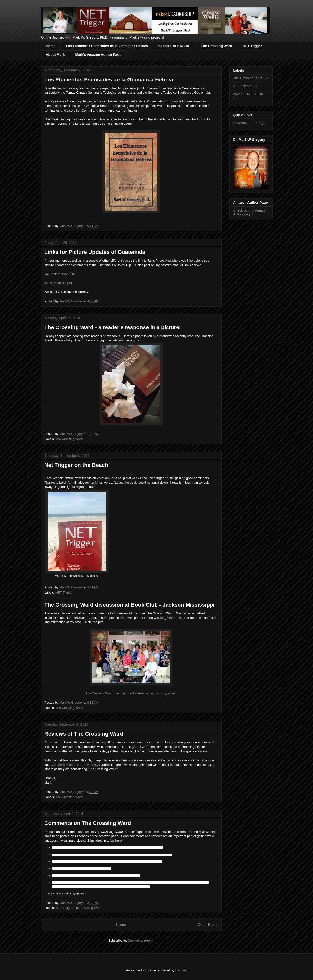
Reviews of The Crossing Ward (84, 734)
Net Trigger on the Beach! (77, 465)
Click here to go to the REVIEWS (74, 765)
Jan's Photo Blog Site (60, 283)
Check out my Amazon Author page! (250, 212)
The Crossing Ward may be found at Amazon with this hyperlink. (131, 693)
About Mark (55, 55)
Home (51, 46)
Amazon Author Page (249, 123)
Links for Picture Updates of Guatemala (95, 252)
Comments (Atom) (141, 941)
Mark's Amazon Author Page (98, 55)
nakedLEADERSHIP (174, 46)
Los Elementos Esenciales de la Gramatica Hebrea (107, 46)
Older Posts (207, 925)
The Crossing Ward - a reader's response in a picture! (113, 327)
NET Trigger (252, 46)
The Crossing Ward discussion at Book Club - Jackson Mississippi (130, 605)
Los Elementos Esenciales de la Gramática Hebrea (109, 80)
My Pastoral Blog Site (60, 274)
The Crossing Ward (217, 46)
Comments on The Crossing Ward (88, 823)
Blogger (180, 970)
